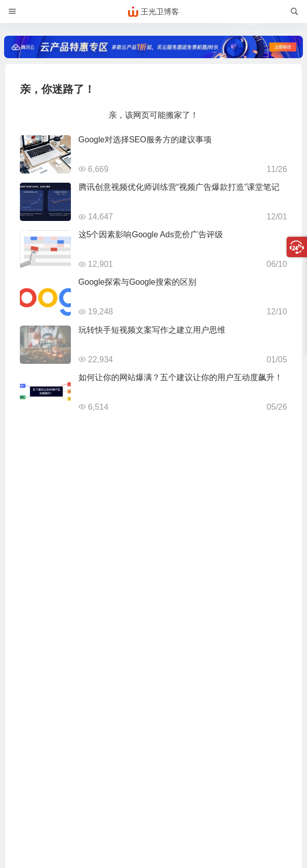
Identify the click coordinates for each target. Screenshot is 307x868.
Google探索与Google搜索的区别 (137, 282)
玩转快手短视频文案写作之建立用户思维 (152, 330)
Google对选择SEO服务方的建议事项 (145, 140)
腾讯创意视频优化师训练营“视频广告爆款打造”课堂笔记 (179, 187)
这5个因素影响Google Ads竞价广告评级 (151, 234)
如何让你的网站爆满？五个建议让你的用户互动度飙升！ (181, 377)
